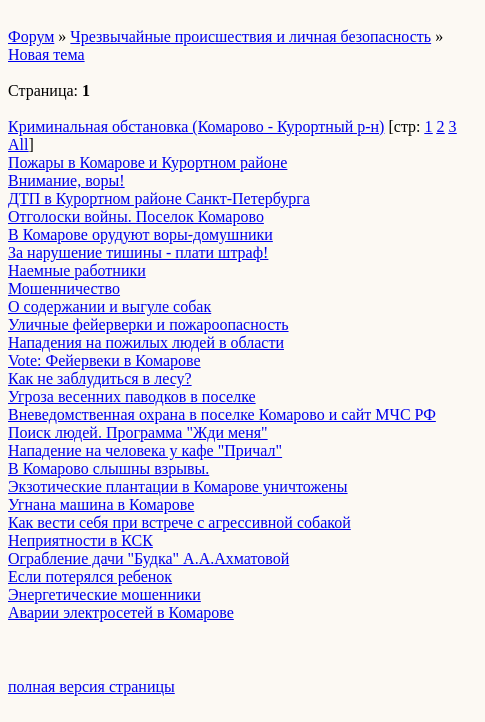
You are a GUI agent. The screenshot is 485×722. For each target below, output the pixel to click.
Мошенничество (64, 288)
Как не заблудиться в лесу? (100, 378)
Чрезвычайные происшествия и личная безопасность (250, 36)
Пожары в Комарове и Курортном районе (147, 162)
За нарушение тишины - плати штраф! (138, 252)
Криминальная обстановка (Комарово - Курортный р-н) (196, 126)
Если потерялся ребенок (90, 576)
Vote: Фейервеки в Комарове (104, 360)
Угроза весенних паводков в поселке (132, 396)
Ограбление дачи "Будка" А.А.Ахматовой (148, 558)
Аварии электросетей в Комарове (121, 612)
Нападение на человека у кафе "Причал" (145, 450)
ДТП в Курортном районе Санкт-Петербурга (159, 198)
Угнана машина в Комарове (101, 504)
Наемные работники (77, 270)
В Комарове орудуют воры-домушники (140, 234)
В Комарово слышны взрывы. (108, 468)
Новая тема (46, 54)
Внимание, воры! (66, 180)
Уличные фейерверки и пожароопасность (148, 324)
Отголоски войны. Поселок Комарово (136, 216)
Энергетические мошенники (104, 594)
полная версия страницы (91, 686)
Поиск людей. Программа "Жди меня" (138, 432)
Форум (31, 36)
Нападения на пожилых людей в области (146, 342)
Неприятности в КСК (80, 540)
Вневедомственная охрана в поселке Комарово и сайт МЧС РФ (222, 414)
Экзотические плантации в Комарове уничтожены (178, 486)
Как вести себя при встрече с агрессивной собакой (179, 522)
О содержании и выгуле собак (109, 306)
